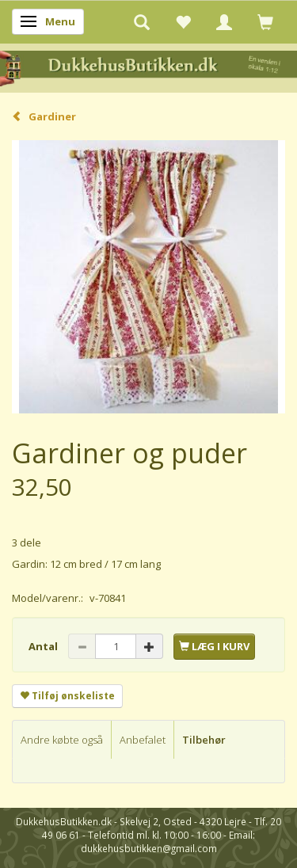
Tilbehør (204, 740)
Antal (44, 646)
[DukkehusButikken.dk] (148, 67)
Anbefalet (143, 740)
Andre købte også (62, 740)
